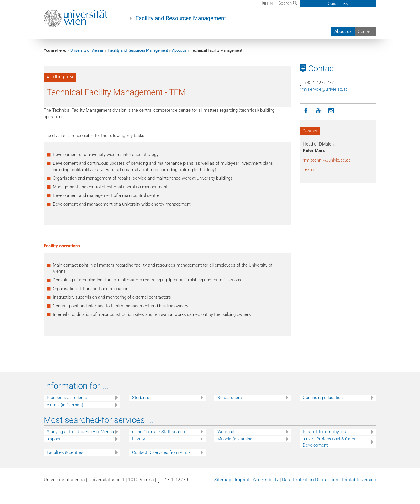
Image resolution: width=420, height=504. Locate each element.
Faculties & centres (65, 452)
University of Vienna (87, 50)
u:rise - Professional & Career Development (330, 442)
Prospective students (67, 398)
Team (308, 169)
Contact (365, 32)
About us (343, 32)
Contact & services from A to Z (162, 452)
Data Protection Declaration (310, 480)
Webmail (225, 432)
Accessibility (266, 480)
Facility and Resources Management (181, 18)
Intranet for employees (324, 432)
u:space (54, 439)
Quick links (338, 3)
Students (141, 398)
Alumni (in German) (65, 405)
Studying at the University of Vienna (80, 432)
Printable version (359, 480)
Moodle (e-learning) (236, 439)
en (267, 3)
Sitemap (223, 480)
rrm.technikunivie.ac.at (326, 160)
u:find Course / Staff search (159, 432)
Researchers (230, 398)
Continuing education (323, 398)
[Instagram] (331, 111)
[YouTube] (319, 111)
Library (139, 439)
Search (288, 3)
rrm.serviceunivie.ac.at (323, 89)
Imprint (242, 480)
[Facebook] (306, 111)
